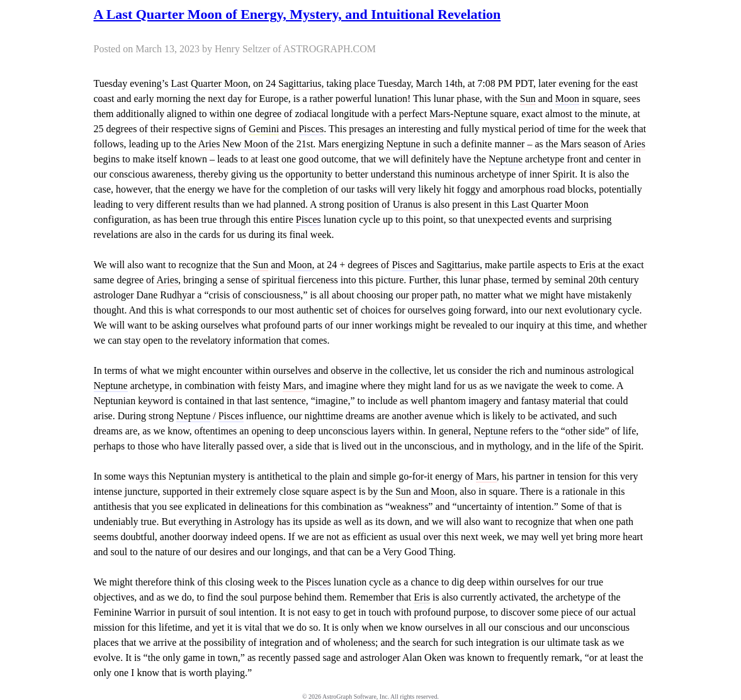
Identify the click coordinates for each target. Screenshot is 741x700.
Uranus (407, 204)
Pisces (311, 129)
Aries (209, 144)
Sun (528, 99)
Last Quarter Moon (209, 83)
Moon (567, 99)
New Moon (245, 144)
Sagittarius (300, 83)
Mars (440, 114)
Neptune (470, 114)
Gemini (264, 129)
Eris (587, 265)
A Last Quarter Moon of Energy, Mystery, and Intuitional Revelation (297, 14)
